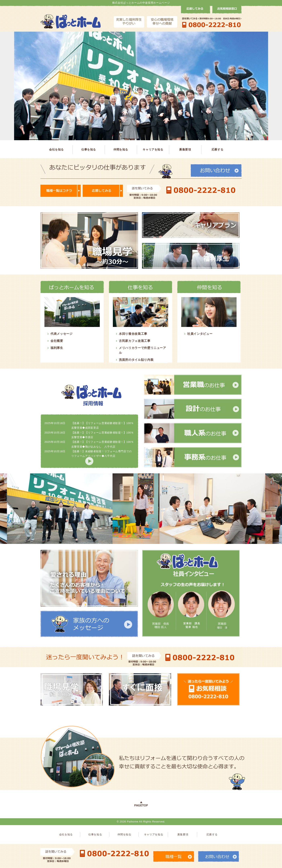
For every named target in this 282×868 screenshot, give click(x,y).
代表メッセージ (62, 334)
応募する (218, 149)
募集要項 (185, 149)
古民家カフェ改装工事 (135, 341)
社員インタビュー (200, 334)
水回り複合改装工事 (133, 334)
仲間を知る (121, 149)
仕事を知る (89, 149)
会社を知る (56, 149)
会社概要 (57, 341)
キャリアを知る (153, 149)
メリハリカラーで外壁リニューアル (143, 350)
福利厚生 (57, 348)
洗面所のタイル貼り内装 (136, 360)
